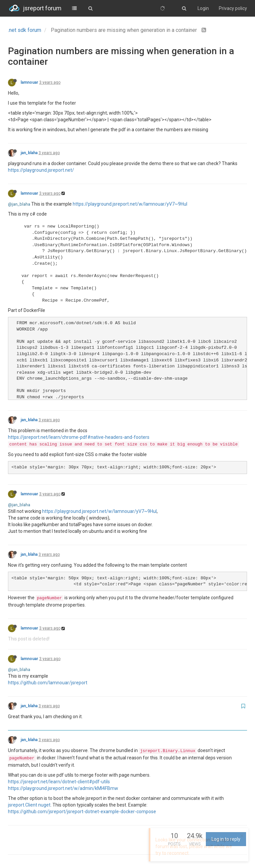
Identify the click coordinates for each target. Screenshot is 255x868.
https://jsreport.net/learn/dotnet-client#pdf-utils (59, 782)
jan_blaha (29, 153)
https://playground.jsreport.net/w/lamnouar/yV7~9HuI (130, 204)
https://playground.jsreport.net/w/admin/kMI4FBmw (63, 788)
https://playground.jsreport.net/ (41, 170)
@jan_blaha (19, 204)
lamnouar (29, 82)
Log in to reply (226, 839)
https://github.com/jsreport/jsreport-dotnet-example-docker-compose (82, 812)
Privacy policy (233, 8)
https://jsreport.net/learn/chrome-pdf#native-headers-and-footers (79, 437)
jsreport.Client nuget (29, 805)
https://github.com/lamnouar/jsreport (48, 683)
